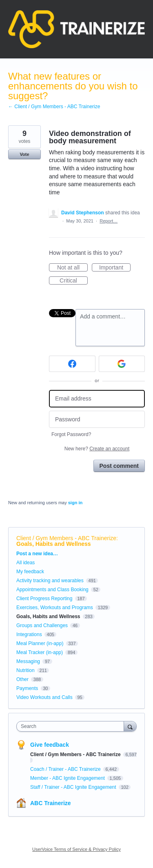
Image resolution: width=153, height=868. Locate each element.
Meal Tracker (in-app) (40, 652)
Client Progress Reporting (44, 599)
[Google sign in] (122, 364)
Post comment (119, 466)
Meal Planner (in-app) (40, 643)
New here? (97, 449)
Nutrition (25, 670)
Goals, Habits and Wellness (54, 544)
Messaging (28, 661)
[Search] (130, 726)
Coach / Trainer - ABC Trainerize (66, 769)
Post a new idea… (37, 554)
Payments (27, 688)
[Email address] (97, 399)
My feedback (30, 572)
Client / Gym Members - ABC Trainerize (66, 538)
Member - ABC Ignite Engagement (68, 778)
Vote (24, 154)
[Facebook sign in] (72, 364)
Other (22, 679)
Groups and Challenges (42, 625)
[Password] (97, 420)
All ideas (25, 563)
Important (115, 268)
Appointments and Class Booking (52, 590)
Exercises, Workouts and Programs (55, 608)
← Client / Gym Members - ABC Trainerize (54, 107)
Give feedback (50, 745)
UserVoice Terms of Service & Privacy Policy (76, 849)
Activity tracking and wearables (50, 581)
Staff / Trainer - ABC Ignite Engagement (74, 787)
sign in (75, 503)
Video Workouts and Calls (44, 697)
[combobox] (72, 726)
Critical (74, 281)
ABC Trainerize (51, 803)
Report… (109, 221)
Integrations (29, 634)
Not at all (72, 268)
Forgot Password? (71, 434)
